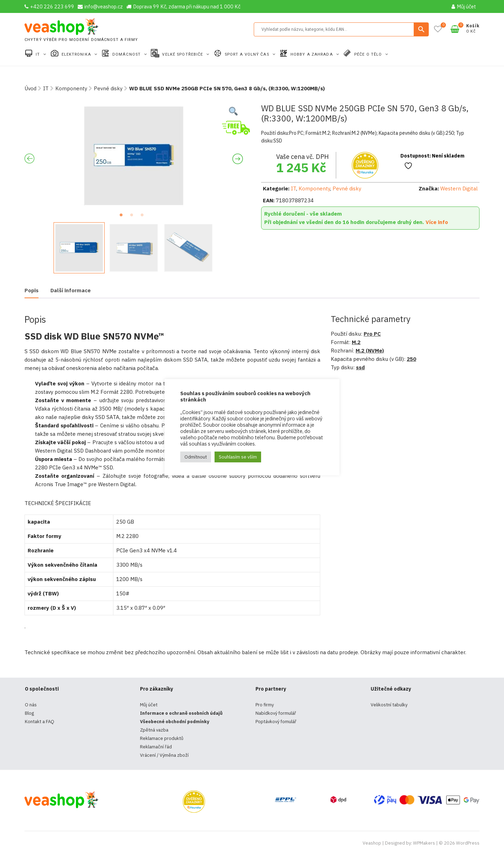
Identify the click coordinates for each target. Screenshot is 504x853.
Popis (31, 290)
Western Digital (459, 188)
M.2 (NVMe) (370, 351)
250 (411, 359)
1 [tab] (123, 217)
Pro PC (372, 334)
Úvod (30, 88)
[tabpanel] (134, 156)
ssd (360, 367)
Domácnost (127, 54)
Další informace (71, 290)
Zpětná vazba (154, 730)
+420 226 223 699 (49, 6)
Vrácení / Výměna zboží (164, 755)
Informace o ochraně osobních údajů (181, 713)
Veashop (372, 843)
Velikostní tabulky (389, 705)
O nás (31, 705)
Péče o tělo (369, 54)
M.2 (356, 342)
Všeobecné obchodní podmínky (175, 722)
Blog (29, 713)
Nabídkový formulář (276, 713)
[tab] (31, 291)
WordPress (468, 843)
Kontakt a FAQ (40, 722)
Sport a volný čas (248, 54)
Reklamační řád (156, 747)
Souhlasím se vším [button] (238, 457)
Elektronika (77, 54)
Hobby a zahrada (312, 54)
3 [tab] (144, 217)
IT (38, 54)
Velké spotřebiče (183, 54)
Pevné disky (108, 88)
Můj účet (464, 6)
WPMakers (424, 843)
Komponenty (71, 88)
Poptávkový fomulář (276, 722)
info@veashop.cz (100, 6)
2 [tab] (134, 217)
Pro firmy (265, 705)
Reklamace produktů (162, 738)
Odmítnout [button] (196, 457)
